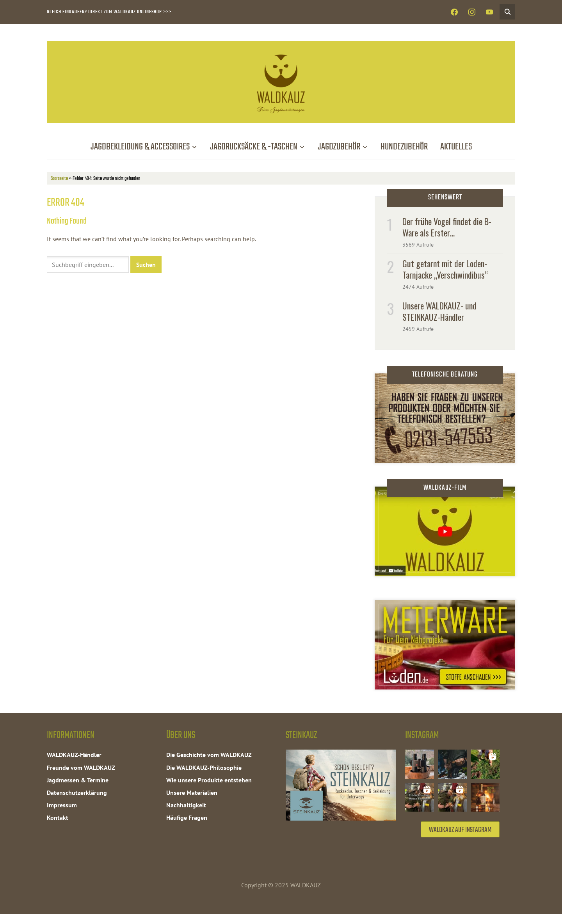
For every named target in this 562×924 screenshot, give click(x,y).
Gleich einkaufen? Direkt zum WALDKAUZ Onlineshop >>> (109, 12)
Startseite (59, 179)
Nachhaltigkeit (186, 805)
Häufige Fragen (187, 817)
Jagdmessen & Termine (78, 780)
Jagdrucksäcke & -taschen (254, 147)
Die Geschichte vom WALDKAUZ (209, 755)
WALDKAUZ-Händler (74, 755)
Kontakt (58, 817)
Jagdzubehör (339, 147)
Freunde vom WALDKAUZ (81, 768)
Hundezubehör (404, 147)
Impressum (62, 805)
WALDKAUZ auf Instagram (460, 840)
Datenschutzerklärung (77, 793)
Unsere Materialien (192, 793)
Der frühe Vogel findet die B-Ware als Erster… (447, 227)
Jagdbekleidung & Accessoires (140, 147)
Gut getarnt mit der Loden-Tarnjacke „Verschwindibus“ (445, 269)
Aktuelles (456, 147)
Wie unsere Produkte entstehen (209, 780)
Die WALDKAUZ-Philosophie (204, 768)
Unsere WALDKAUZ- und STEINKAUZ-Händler (439, 311)
